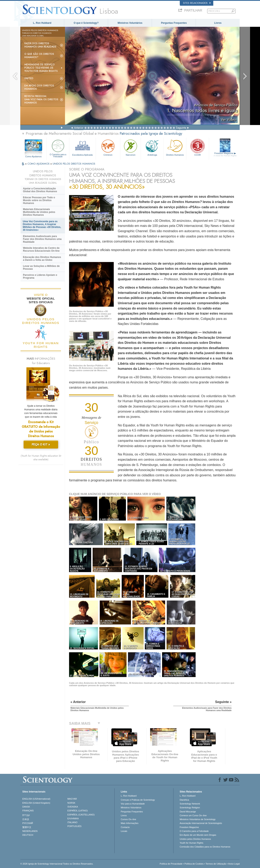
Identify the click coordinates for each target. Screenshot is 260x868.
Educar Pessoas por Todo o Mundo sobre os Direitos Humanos (39, 200)
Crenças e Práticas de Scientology (138, 800)
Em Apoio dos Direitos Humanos (39, 87)
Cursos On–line (128, 819)
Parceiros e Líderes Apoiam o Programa (40, 276)
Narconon (131, 147)
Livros (218, 23)
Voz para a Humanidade (133, 804)
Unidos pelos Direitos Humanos (195, 839)
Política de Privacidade (171, 864)
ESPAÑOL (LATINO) (78, 811)
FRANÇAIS (28, 811)
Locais (124, 831)
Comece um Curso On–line (193, 815)
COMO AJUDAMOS (39, 164)
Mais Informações (129, 823)
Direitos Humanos (175, 147)
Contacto (125, 827)
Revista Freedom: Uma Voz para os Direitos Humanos (41, 99)
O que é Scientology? (86, 23)
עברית (26, 815)
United (29, 78)
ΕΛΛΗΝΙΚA (73, 818)
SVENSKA (73, 807)
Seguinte (181, 128)
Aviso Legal (234, 864)
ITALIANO (72, 822)
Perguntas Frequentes (174, 23)
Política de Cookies (194, 864)
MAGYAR (72, 799)
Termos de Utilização (216, 864)
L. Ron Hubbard (42, 23)
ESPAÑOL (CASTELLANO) (81, 815)
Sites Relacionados (197, 3)
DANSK (26, 807)
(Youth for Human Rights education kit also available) (41, 458)
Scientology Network (190, 804)
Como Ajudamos (33, 156)
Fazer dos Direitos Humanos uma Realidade (40, 45)
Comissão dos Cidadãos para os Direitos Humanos (205, 847)
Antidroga (152, 147)
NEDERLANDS (30, 831)
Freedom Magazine (225, 154)
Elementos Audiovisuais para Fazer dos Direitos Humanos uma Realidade (42, 239)
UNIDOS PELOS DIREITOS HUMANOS (74, 164)
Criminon (108, 147)
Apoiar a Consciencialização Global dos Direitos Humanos (40, 190)
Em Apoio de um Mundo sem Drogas (198, 835)
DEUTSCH (28, 835)
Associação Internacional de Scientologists (201, 823)
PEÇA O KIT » (41, 444)
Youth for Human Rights (191, 843)
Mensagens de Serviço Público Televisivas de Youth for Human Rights (41, 68)
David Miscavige (188, 812)
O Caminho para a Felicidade (58, 148)
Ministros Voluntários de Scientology (198, 819)
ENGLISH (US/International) (36, 799)
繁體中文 (27, 827)
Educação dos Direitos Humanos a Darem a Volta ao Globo (42, 259)
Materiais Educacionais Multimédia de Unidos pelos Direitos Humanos (39, 212)
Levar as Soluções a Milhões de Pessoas (41, 267)
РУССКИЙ (28, 823)
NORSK (71, 803)
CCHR (197, 147)
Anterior (79, 128)
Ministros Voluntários (130, 23)
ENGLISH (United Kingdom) (36, 803)
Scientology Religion (190, 808)
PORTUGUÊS (74, 826)
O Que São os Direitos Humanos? (39, 56)
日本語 (26, 819)
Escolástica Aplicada (82, 147)
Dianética (184, 800)
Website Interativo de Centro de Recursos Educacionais (41, 249)
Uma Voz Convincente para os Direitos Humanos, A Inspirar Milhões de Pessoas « (42, 226)
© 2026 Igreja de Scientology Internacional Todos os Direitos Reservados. (57, 864)
